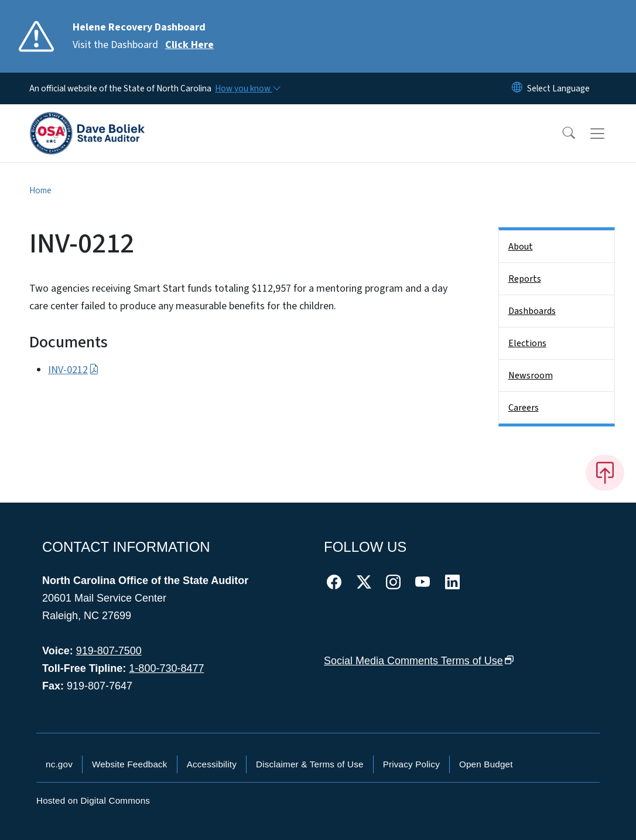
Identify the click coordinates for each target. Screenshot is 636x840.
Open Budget (486, 764)
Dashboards (532, 311)
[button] (561, 134)
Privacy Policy (411, 764)
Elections (527, 343)
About (521, 247)
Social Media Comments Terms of (419, 661)
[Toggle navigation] (608, 134)
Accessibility (212, 764)
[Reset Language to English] (517, 88)
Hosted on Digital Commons (93, 800)
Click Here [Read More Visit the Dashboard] (189, 45)
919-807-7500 (109, 651)
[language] (558, 88)
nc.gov (59, 764)
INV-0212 (73, 370)
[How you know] (247, 88)
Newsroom (531, 375)
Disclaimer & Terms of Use (310, 764)
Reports (525, 279)
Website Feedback (130, 764)
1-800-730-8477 (166, 668)
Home (40, 190)
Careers (524, 408)
